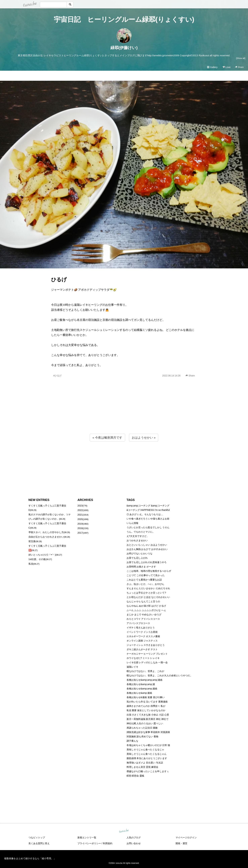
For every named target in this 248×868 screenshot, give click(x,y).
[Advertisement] (124, 413)
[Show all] (241, 58)
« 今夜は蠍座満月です (107, 438)
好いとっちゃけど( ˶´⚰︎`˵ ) (42, 555)
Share (239, 67)
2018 (80, 528)
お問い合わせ (134, 843)
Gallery (212, 67)
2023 (80, 506)
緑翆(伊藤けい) (124, 48)
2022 (80, 510)
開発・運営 (181, 843)
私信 (31, 564)
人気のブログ (134, 838)
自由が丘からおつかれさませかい (46, 537)
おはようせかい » (144, 438)
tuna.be (124, 831)
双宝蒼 (32, 541)
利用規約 (108, 843)
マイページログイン (186, 838)
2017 (80, 533)
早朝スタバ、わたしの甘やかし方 (46, 532)
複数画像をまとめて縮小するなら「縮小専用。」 (30, 858)
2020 (80, 519)
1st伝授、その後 (37, 559)
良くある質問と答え (39, 843)
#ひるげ (58, 376)
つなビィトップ (37, 838)
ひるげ (59, 280)
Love (227, 67)
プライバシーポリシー (89, 843)
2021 (80, 515)
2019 (80, 524)
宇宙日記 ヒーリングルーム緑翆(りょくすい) (124, 19)
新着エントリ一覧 (87, 838)
